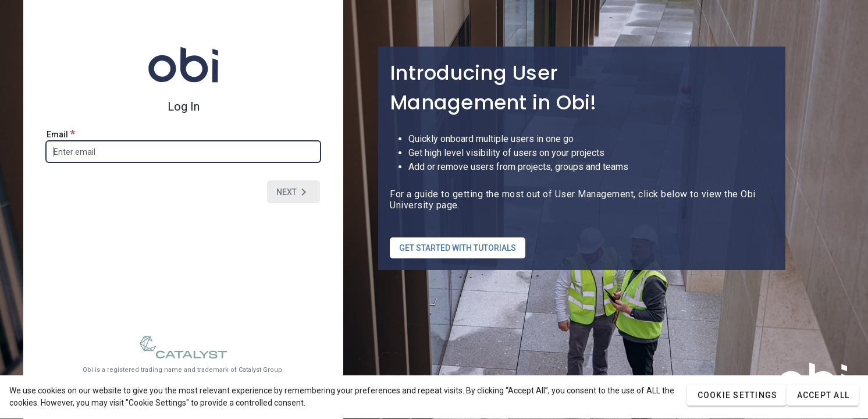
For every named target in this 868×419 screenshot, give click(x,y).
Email (61, 134)
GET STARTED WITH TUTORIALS (458, 248)
